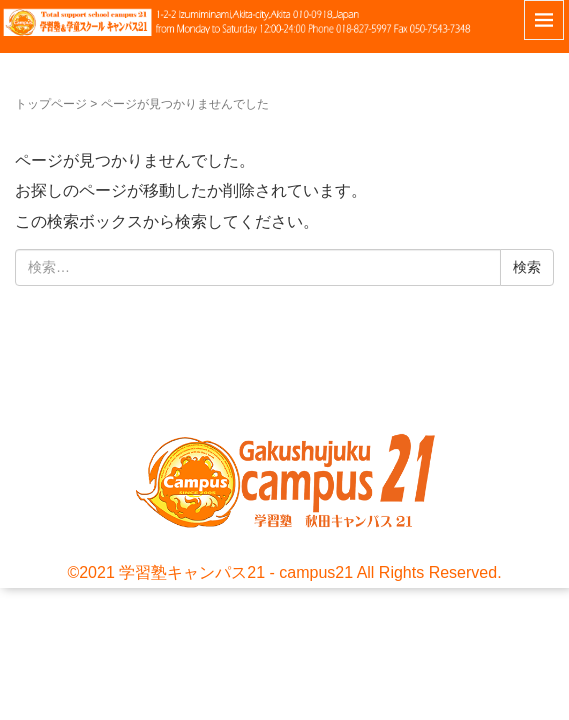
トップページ (51, 104)
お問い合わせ (23, 382)
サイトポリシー (54, 382)
